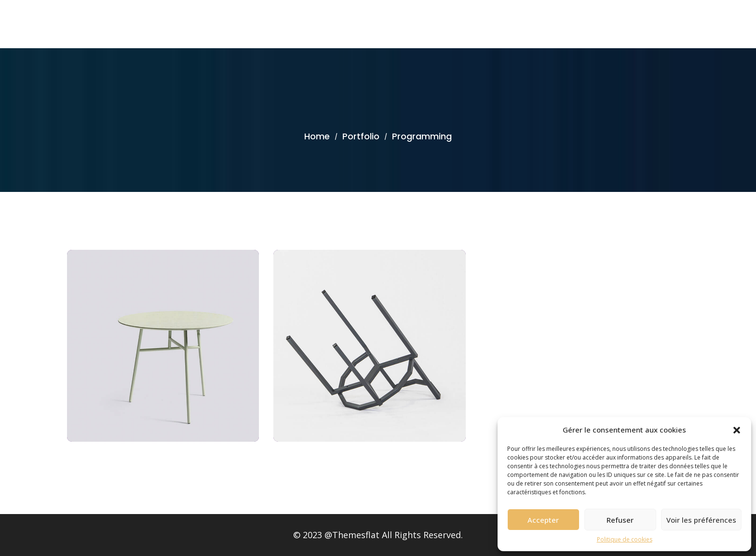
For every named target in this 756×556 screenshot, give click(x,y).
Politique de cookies (625, 539)
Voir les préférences (701, 520)
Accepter (543, 520)
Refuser (620, 520)
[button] (737, 430)
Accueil (677, 24)
